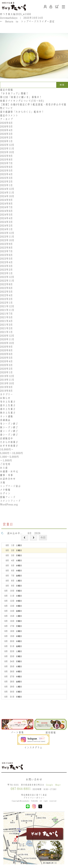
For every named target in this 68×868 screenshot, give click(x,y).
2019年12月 (7, 376)
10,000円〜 (7, 449)
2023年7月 (6, 251)
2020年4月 (6, 361)
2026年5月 (6, 126)
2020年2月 (6, 369)
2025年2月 (6, 181)
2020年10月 (7, 343)
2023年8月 (6, 248)
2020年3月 (6, 365)
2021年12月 (7, 306)
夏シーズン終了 (9, 431)
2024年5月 (6, 215)
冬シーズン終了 (9, 424)
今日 (43, 538)
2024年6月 (6, 211)
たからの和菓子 (9, 442)
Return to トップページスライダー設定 (27, 21)
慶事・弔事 (6, 475)
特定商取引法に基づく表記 (34, 795)
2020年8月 (6, 350)
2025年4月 (6, 174)
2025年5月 (6, 170)
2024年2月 (6, 226)
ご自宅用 (5, 464)
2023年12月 (7, 233)
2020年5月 (6, 358)
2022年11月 (7, 281)
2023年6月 (6, 255)
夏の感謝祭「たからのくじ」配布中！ (22, 112)
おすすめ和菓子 (9, 446)
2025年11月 (7, 148)
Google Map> (53, 785)
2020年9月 (6, 347)
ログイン (5, 493)
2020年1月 (6, 372)
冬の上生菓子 (8, 402)
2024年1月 (6, 229)
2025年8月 (6, 159)
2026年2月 (6, 137)
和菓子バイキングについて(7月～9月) (23, 101)
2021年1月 (6, 332)
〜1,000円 (6, 460)
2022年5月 (6, 292)
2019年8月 (6, 391)
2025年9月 (6, 156)
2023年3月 (6, 266)
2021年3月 (6, 325)
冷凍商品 (5, 420)
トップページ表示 (10, 486)
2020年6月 (6, 354)
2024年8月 (6, 204)
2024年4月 (6, 218)
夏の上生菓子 (8, 405)
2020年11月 (7, 339)
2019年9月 (6, 387)
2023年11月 (7, 237)
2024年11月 (7, 192)
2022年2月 (6, 299)
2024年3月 (6, 222)
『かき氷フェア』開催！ (14, 93)
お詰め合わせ (8, 479)
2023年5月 (6, 259)
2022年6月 (6, 288)
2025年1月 (6, 185)
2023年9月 (6, 244)
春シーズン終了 (9, 435)
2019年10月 (7, 383)
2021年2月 (6, 328)
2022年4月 (6, 295)
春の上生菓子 (8, 409)
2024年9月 (6, 200)
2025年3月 (6, 178)
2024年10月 (7, 196)
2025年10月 (7, 152)
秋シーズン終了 (9, 427)
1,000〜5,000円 (9, 457)
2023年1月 (6, 273)
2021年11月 (7, 310)
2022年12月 (7, 277)
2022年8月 (6, 284)
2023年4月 (6, 262)
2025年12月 (7, 145)
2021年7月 (6, 314)
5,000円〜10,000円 (12, 453)
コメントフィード (10, 501)
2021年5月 (6, 317)
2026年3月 (6, 134)
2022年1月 (6, 303)
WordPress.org (9, 504)
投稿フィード (8, 497)
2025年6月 (6, 167)
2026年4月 (6, 130)
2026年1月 (6, 141)
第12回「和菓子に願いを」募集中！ (21, 97)
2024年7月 (6, 207)
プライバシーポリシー (34, 798)
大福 (3, 482)
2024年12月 (7, 189)
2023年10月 (7, 240)
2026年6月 (6, 123)
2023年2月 (6, 270)
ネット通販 (6, 416)
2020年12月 (7, 336)
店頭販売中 (6, 438)
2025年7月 (6, 163)
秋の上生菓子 (8, 413)
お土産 (4, 468)
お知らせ (5, 398)
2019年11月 (7, 380)
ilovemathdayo (9, 18)
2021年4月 (6, 321)
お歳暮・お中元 (9, 471)
